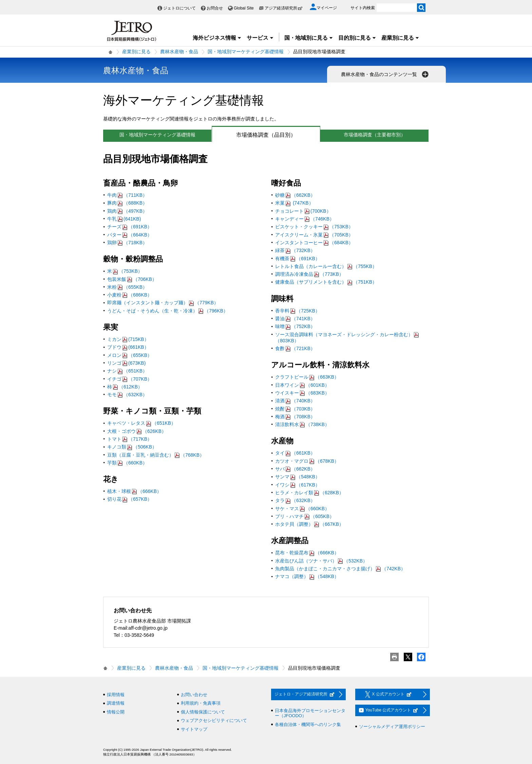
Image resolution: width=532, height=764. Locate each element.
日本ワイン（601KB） (302, 385)
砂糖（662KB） (295, 195)
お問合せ (215, 8)
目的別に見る (357, 38)
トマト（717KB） (130, 439)
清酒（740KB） (295, 401)
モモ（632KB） (127, 395)
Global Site (244, 8)
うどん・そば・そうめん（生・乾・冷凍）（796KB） (168, 311)
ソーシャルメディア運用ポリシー (392, 727)
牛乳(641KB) (124, 219)
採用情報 (116, 695)
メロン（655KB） (130, 355)
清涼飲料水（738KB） (302, 424)
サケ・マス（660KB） (302, 509)
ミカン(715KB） (128, 339)
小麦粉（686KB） (130, 295)
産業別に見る (400, 38)
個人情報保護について (203, 712)
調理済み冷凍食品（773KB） (309, 274)
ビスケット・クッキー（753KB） (314, 227)
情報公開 (116, 712)
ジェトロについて (179, 8)
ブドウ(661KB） (128, 347)
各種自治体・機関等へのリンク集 (308, 724)
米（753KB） (125, 271)
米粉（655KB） (127, 287)
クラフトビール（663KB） (307, 377)
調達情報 (116, 703)
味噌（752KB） (295, 326)
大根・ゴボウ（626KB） (137, 431)
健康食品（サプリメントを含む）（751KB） (326, 282)
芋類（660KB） (127, 463)
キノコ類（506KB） (132, 447)
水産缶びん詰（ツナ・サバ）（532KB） (321, 561)
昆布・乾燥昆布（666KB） (307, 553)
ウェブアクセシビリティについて (214, 720)
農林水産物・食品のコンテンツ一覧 (385, 74)
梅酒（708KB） (295, 417)
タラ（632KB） (295, 500)
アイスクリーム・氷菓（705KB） (314, 235)
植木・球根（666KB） (134, 491)
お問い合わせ (194, 695)
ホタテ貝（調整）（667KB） (309, 524)
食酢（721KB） (295, 348)
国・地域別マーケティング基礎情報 (246, 52)
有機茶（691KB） (298, 259)
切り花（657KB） (130, 499)
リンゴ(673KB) (126, 363)
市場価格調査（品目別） (254, 135)
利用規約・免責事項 (201, 703)
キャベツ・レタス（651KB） (141, 423)
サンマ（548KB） (298, 477)
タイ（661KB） (295, 453)
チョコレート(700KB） (303, 211)
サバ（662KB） (295, 469)
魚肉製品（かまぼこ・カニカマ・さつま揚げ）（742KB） (340, 569)
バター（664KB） (130, 235)
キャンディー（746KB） (305, 219)
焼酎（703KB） (295, 409)
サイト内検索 (363, 8)
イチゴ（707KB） (130, 379)
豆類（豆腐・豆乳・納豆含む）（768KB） (156, 455)
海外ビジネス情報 (217, 38)
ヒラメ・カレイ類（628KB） (309, 493)
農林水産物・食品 (179, 52)
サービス (260, 38)
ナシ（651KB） (127, 371)
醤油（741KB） (295, 319)
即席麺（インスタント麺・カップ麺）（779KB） (163, 303)
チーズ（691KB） (130, 227)
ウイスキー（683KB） (302, 393)
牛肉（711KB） (127, 195)
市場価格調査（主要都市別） (375, 135)
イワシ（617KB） (298, 485)
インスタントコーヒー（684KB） (314, 243)
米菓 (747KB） (294, 203)
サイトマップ (194, 729)
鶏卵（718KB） (127, 243)
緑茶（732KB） (295, 250)
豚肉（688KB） (127, 203)
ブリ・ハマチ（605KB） (305, 516)
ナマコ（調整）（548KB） (307, 576)
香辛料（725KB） (298, 311)
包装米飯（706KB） (132, 279)
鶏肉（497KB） (127, 211)
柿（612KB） (125, 387)
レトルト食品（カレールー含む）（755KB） (326, 266)
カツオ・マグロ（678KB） (307, 461)
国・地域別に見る (309, 38)
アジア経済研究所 (284, 8)
